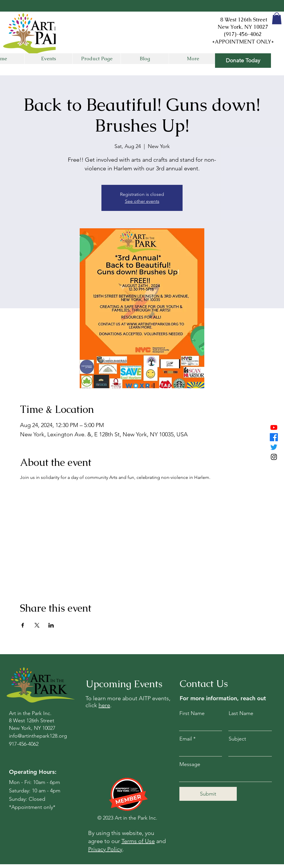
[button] (277, 18)
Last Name (241, 713)
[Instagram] (274, 457)
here (104, 705)
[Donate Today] (243, 61)
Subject (237, 739)
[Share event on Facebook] (23, 625)
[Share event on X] (37, 625)
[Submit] (208, 794)
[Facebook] (274, 437)
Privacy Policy (105, 849)
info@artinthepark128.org (38, 736)
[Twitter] (274, 447)
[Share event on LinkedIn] (51, 625)
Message (190, 764)
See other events (142, 201)
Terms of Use (138, 841)
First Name (192, 713)
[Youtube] (274, 427)
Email (186, 739)
